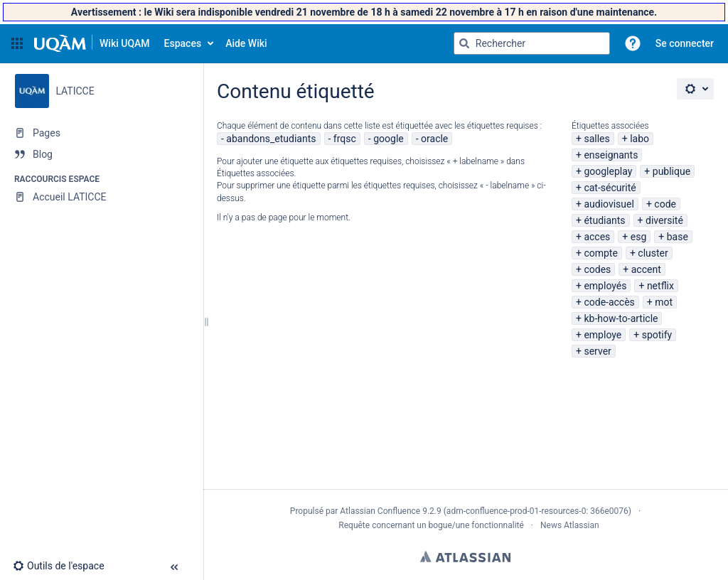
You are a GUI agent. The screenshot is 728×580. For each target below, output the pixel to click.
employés (605, 286)
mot (664, 302)
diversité (664, 220)
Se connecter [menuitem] (685, 43)
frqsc (345, 139)
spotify (657, 335)
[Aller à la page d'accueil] (92, 43)
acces (597, 237)
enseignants (611, 155)
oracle (434, 139)
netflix (660, 286)
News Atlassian (570, 525)
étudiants (604, 220)
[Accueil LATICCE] (101, 197)
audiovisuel (609, 204)
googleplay (608, 171)
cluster (653, 253)
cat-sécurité (610, 188)
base (678, 237)
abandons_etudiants (271, 139)
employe (603, 335)
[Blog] (101, 154)
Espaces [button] (183, 43)
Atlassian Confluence (380, 511)
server (597, 351)
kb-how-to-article (621, 318)
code (665, 204)
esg (639, 237)
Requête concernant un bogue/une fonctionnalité (431, 525)
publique (671, 171)
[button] (17, 43)
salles (596, 139)
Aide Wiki (246, 43)
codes (597, 269)
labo (639, 139)
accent (646, 269)
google (389, 139)
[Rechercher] (464, 43)
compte (600, 253)
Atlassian (465, 557)
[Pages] (101, 133)
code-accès (609, 302)
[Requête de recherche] (532, 43)
